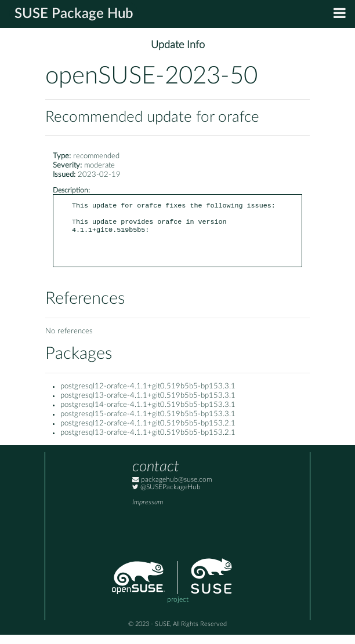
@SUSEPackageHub (166, 496)
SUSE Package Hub (74, 14)
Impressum (148, 512)
